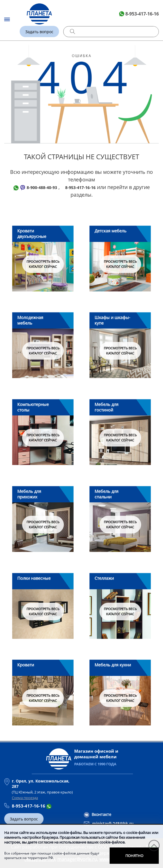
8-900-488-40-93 (42, 187)
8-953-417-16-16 (142, 14)
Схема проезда (25, 798)
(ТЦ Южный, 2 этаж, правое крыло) (45, 786)
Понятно (134, 856)
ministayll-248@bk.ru (113, 823)
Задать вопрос (39, 32)
